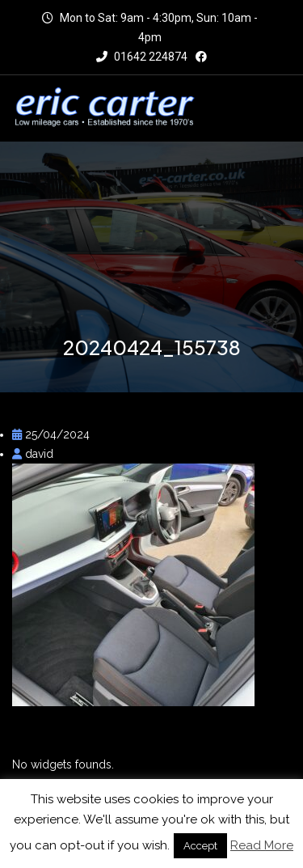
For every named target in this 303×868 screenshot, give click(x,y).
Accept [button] (200, 846)
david (33, 454)
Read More (262, 845)
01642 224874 (142, 57)
